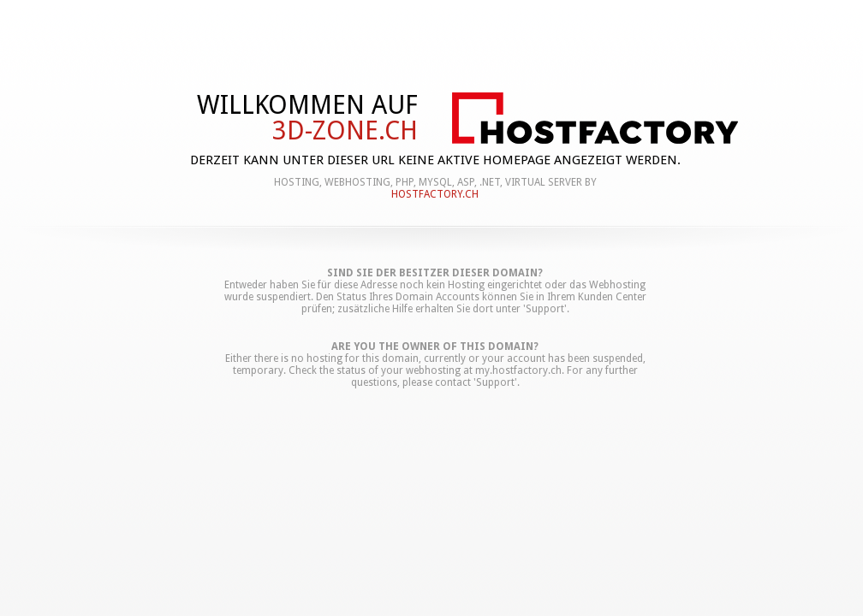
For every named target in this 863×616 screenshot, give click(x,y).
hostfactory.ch (435, 194)
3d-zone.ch (345, 131)
